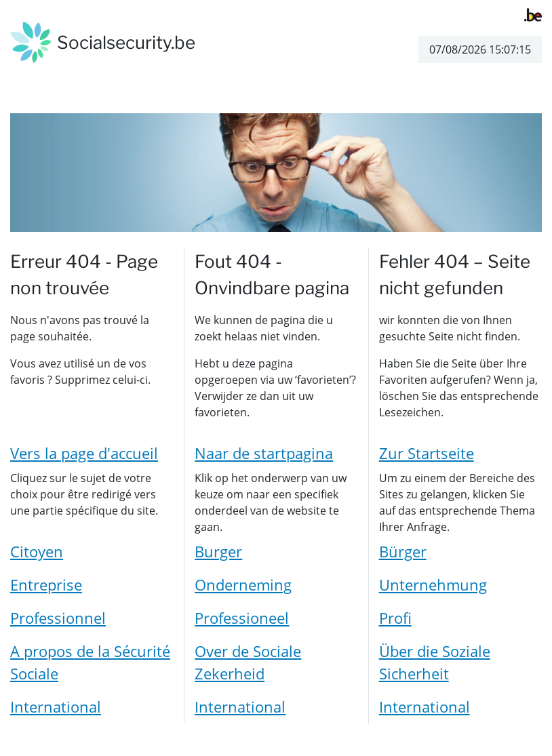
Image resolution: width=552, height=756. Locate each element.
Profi (395, 618)
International (56, 707)
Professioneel (242, 618)
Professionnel (58, 618)
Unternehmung (433, 584)
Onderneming (243, 584)
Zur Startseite (427, 453)
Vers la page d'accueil (84, 453)
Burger (218, 551)
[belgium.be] (533, 14)
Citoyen (37, 551)
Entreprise (46, 584)
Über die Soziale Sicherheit (435, 662)
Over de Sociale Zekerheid (248, 662)
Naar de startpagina (264, 453)
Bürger (403, 551)
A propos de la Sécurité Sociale (90, 662)
